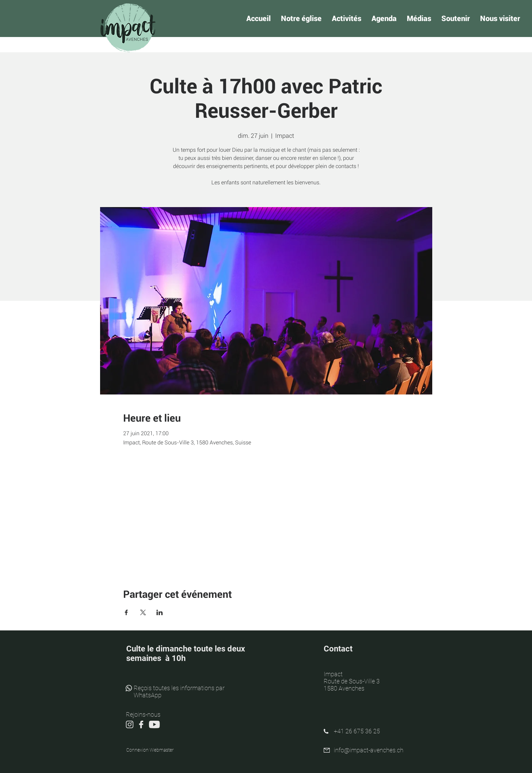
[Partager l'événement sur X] (143, 612)
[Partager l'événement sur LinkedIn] (160, 612)
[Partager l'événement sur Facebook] (126, 612)
